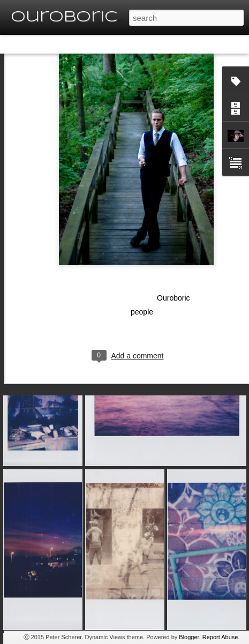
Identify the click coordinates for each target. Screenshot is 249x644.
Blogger (189, 637)
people (142, 276)
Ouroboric (173, 263)
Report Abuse (220, 637)
